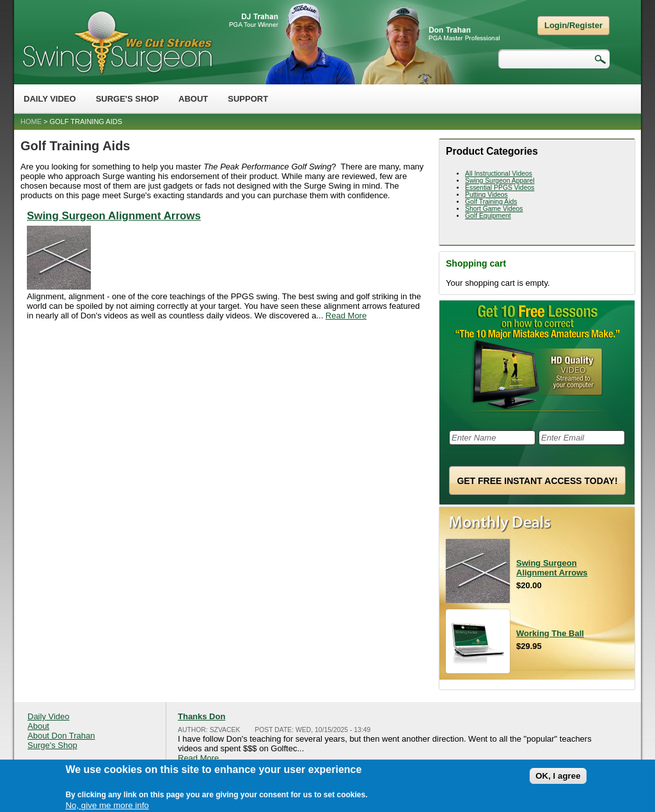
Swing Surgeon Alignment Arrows (114, 216)
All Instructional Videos (499, 174)
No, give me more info (107, 807)
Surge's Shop (127, 99)
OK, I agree (558, 777)
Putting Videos (486, 195)
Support (248, 99)
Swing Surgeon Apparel (500, 181)
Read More (346, 316)
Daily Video (50, 99)
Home (31, 121)
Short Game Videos (494, 209)
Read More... (202, 758)
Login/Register (573, 25)
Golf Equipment (488, 216)
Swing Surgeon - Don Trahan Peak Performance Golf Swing (117, 42)
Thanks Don (201, 716)
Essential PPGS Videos (500, 188)
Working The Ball (550, 633)
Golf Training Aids (491, 202)
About (193, 99)
